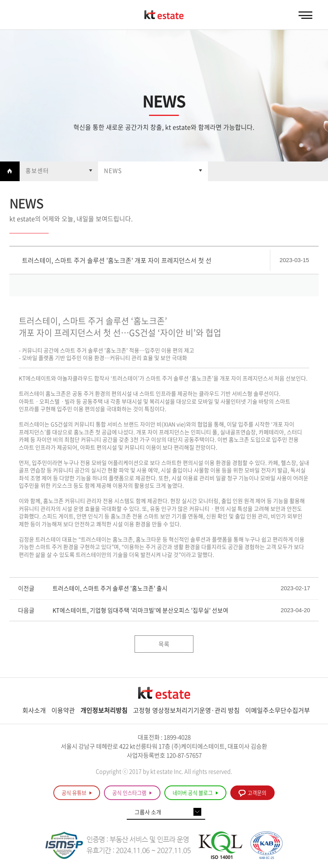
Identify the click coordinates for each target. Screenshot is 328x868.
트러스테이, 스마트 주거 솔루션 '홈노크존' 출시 (110, 588)
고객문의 (252, 793)
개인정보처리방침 (104, 710)
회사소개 (34, 710)
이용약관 (63, 710)
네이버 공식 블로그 (195, 793)
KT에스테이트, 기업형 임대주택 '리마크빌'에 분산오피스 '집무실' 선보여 (140, 610)
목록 (164, 644)
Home (10, 171)
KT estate (164, 15)
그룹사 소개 (148, 812)
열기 (59, 171)
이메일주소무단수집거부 (278, 710)
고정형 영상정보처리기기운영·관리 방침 (186, 710)
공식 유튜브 (77, 793)
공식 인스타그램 (132, 793)
